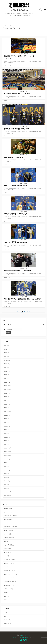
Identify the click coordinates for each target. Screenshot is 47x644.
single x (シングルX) (10, 571)
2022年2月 (8, 441)
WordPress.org (8, 624)
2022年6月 (8, 426)
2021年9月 (8, 459)
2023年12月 (8, 382)
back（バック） (10, 512)
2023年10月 (8, 389)
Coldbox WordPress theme (20, 637)
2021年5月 (8, 474)
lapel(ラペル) (9, 556)
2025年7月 (8, 349)
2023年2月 (8, 404)
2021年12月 (8, 448)
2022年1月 (8, 444)
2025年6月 (8, 353)
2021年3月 (8, 481)
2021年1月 (8, 488)
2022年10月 (8, 411)
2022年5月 (8, 430)
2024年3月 (8, 371)
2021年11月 (8, 452)
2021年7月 (8, 466)
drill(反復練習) (9, 530)
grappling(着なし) (10, 545)
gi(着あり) (8, 541)
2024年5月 (8, 364)
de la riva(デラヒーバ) (11, 527)
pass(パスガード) (10, 563)
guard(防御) (8, 549)
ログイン (6, 612)
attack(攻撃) (8, 508)
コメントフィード (9, 620)
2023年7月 (8, 397)
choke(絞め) (8, 519)
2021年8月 (8, 463)
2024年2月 (8, 375)
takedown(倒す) (9, 589)
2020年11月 (8, 496)
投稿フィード (7, 616)
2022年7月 (8, 422)
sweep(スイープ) (10, 585)
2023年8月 (8, 393)
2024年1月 (8, 378)
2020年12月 (8, 492)
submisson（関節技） (11, 582)
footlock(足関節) (10, 538)
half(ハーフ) (8, 552)
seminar (7, 567)
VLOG (6, 66)
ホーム (5, 25)
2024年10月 (8, 360)
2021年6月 (8, 470)
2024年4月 (8, 368)
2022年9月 (8, 415)
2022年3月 (8, 437)
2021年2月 (8, 485)
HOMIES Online (26, 635)
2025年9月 (8, 346)
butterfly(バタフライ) (11, 516)
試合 (10, 66)
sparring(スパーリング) (11, 574)
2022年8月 (8, 419)
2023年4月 (8, 400)
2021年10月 (8, 455)
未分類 (7, 596)
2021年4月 (8, 477)
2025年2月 (8, 357)
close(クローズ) (9, 523)
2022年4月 (8, 433)
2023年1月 (8, 408)
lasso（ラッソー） (10, 560)
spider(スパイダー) (10, 578)
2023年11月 (8, 386)
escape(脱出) (9, 534)
